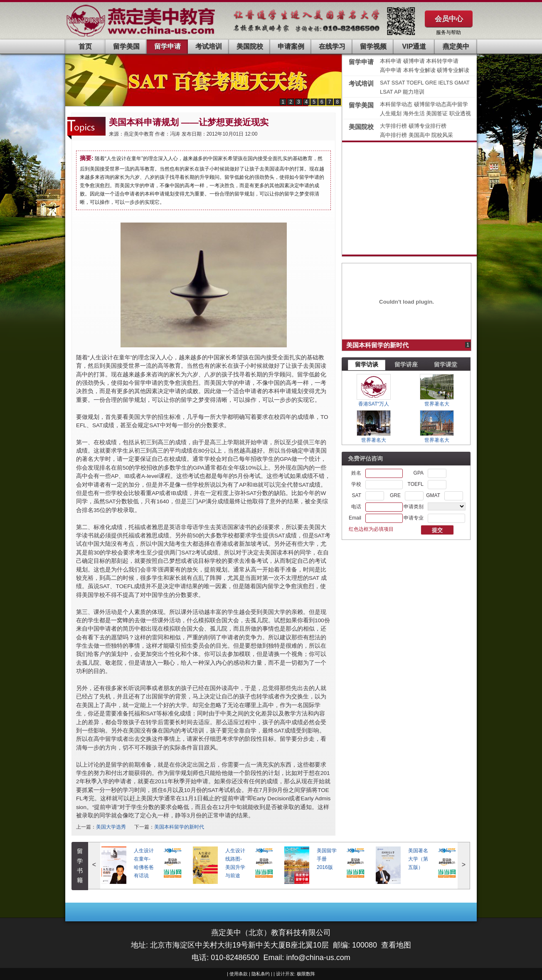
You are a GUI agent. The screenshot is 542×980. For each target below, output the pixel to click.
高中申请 (391, 70)
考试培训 (209, 46)
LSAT (386, 92)
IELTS (446, 83)
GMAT (462, 83)
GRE (432, 83)
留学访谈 (367, 364)
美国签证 (438, 113)
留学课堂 (446, 364)
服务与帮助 (448, 32)
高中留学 (457, 104)
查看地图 (396, 945)
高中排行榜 (394, 135)
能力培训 (414, 92)
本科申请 (391, 61)
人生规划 (392, 113)
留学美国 (126, 46)
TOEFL (416, 83)
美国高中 (420, 135)
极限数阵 (306, 974)
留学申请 (168, 46)
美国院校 (250, 46)
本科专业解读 (420, 70)
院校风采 (442, 135)
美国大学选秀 (111, 827)
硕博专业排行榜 (427, 126)
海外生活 (415, 113)
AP (398, 92)
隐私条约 (261, 974)
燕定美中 (456, 46)
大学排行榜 (393, 126)
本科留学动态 (396, 104)
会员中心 (449, 19)
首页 (85, 46)
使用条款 (239, 974)
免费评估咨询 (365, 458)
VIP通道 (414, 46)
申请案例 (291, 46)
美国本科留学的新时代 (179, 827)
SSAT (399, 83)
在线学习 (332, 46)
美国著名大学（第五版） (418, 859)
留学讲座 (406, 364)
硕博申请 (414, 61)
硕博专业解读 (453, 70)
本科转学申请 (442, 61)
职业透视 (460, 113)
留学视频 (373, 46)
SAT (386, 83)
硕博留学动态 (430, 104)
